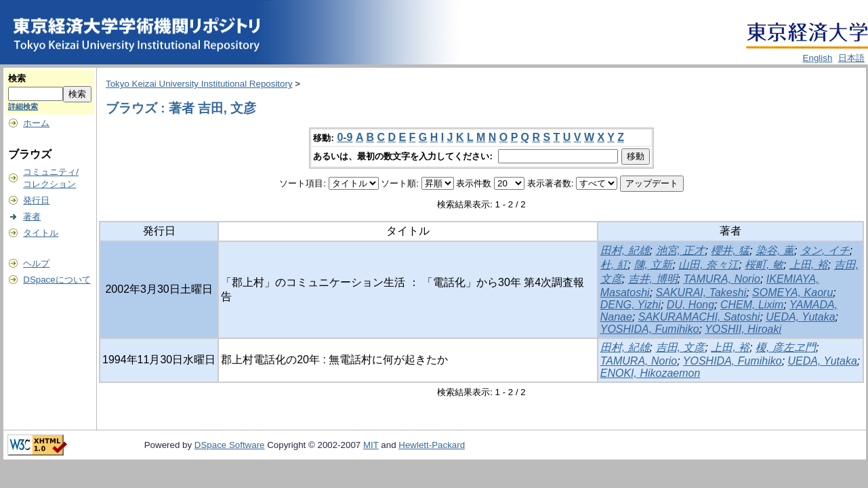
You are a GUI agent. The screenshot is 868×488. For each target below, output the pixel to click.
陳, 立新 (654, 265)
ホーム (36, 123)
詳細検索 (23, 106)
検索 (17, 78)
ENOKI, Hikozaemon (650, 373)
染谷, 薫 (775, 250)
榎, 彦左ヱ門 (786, 347)
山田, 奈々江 (708, 265)
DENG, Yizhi (631, 305)
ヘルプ (36, 263)
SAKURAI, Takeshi (701, 292)
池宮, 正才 (681, 250)
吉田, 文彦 (681, 347)
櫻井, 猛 (730, 250)
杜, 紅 (614, 265)
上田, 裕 (809, 265)
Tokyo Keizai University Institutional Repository (199, 84)
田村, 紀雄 (625, 250)
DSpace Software (230, 445)
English (818, 58)
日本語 (851, 58)
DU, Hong (690, 305)
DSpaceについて (57, 280)
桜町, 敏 (764, 265)
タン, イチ (825, 250)
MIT (371, 445)
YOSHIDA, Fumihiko (650, 329)
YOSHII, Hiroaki (743, 329)
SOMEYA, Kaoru (792, 292)
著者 (32, 217)
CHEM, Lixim (752, 305)
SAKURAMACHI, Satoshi (699, 317)
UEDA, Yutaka (800, 317)
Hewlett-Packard (432, 445)
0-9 (345, 137)
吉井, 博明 (653, 279)
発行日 (36, 200)
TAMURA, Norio (722, 279)
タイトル (41, 233)
